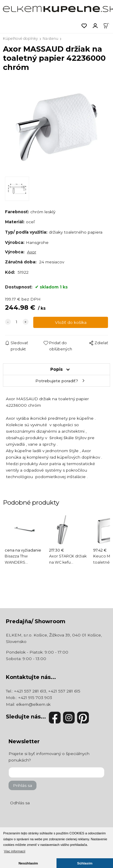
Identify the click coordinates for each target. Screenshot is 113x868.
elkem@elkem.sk (33, 704)
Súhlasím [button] (85, 863)
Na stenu (50, 38)
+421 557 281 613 (30, 691)
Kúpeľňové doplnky (20, 38)
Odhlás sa (20, 803)
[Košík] (108, 25)
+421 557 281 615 (64, 691)
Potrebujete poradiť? (57, 381)
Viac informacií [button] (15, 851)
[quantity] (17, 322)
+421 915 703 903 (35, 698)
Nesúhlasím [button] (28, 863)
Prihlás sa (23, 785)
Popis (56, 369)
